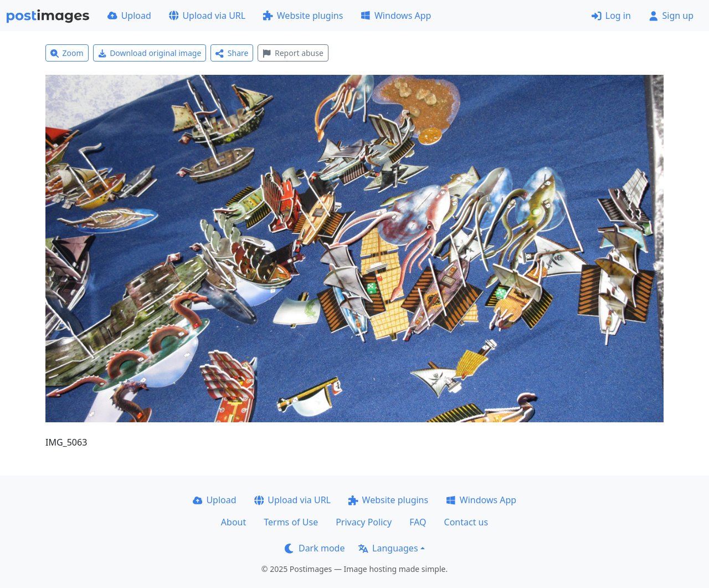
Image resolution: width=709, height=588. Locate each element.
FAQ (418, 522)
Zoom (67, 53)
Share (232, 53)
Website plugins (303, 16)
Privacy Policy (364, 522)
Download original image (150, 53)
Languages (388, 548)
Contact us (466, 522)
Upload (129, 16)
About (233, 522)
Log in (611, 16)
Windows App (396, 16)
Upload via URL (207, 16)
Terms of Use (291, 522)
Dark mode (315, 548)
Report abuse (293, 53)
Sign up (671, 16)
